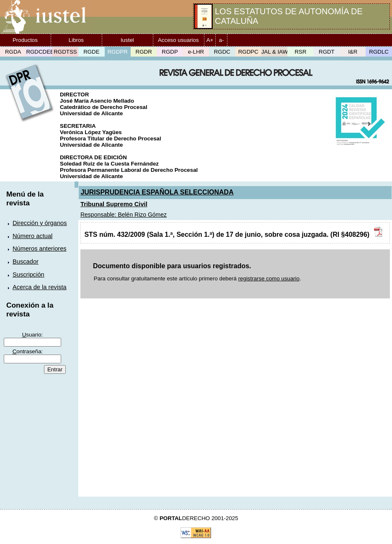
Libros (76, 40)
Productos (25, 40)
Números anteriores (40, 249)
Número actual (32, 236)
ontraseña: (28, 351)
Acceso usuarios (178, 40)
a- (222, 40)
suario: (33, 335)
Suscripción (28, 275)
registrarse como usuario (269, 278)
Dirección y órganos (40, 223)
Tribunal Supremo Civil (114, 204)
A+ (210, 40)
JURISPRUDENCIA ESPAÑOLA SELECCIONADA (157, 192)
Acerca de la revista (40, 287)
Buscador (26, 262)
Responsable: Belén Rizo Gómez (124, 215)
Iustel (127, 40)
